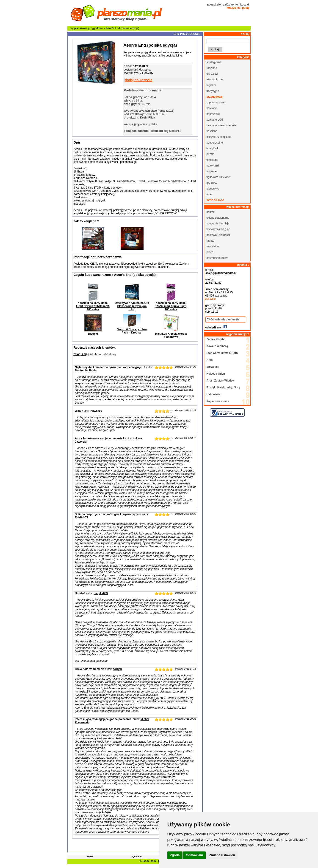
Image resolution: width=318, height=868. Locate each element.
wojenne (212, 171)
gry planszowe (79, 28)
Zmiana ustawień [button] (222, 855)
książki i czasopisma (219, 137)
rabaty (210, 241)
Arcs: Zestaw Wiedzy (220, 381)
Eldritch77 (82, 517)
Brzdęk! (93, 334)
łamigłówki (213, 148)
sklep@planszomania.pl (221, 273)
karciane (212, 108)
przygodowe (95, 28)
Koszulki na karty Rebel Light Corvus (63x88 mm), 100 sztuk (93, 306)
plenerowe (213, 189)
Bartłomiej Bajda (86, 370)
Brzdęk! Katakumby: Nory (223, 387)
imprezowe (213, 114)
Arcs (210, 360)
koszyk (245, 5)
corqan (117, 669)
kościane (212, 131)
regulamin (136, 856)
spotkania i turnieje (218, 223)
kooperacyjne (215, 143)
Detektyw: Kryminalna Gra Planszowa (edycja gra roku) (132, 306)
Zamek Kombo (216, 339)
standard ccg (160, 131)
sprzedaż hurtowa (217, 258)
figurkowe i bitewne (218, 177)
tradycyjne (213, 91)
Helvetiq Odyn (216, 374)
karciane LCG (215, 120)
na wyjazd (213, 166)
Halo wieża (214, 394)
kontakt (211, 212)
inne (209, 194)
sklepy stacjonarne (218, 218)
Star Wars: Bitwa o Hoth (222, 353)
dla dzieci (212, 74)
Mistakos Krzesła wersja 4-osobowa (171, 335)
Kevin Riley (148, 118)
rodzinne (212, 68)
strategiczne (214, 62)
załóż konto (231, 5)
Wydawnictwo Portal (152, 111)
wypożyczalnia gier (218, 229)
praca (210, 252)
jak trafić (211, 299)
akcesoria (212, 160)
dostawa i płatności (218, 235)
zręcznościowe (216, 102)
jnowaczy (96, 411)
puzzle (211, 154)
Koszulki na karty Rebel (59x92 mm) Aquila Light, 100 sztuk (171, 306)
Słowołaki (213, 367)
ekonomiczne (215, 79)
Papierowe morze (218, 401)
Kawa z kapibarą (217, 346)
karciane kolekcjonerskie (222, 125)
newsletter (213, 246)
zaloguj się (214, 5)
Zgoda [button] (175, 855)
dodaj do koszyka (139, 80)
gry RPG (212, 183)
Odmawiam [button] (195, 855)
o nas (90, 856)
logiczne (212, 85)
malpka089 (101, 593)
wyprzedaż (215, 200)
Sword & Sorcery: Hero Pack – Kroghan (132, 331)
